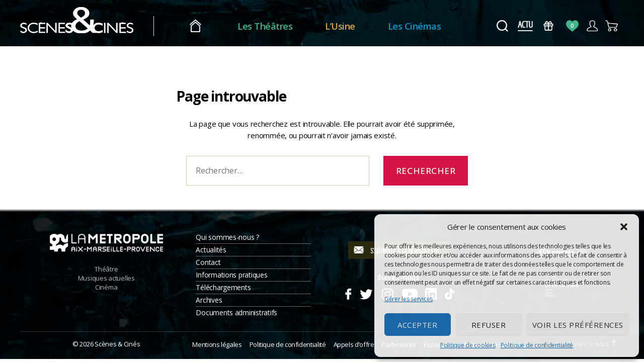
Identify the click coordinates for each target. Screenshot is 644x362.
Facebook (348, 293)
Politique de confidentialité (537, 345)
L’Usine (340, 26)
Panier (612, 26)
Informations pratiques (231, 275)
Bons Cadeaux (549, 26)
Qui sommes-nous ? (227, 237)
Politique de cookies (468, 345)
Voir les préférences (578, 325)
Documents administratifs (236, 312)
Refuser (489, 325)
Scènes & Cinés (117, 344)
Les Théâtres (265, 26)
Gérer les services (409, 299)
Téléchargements (223, 287)
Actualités (211, 250)
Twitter (366, 293)
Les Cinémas (415, 26)
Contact (208, 262)
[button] (624, 227)
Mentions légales (217, 344)
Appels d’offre (354, 344)
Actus (525, 26)
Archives (209, 300)
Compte (592, 26)
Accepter (417, 325)
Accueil (195, 26)
